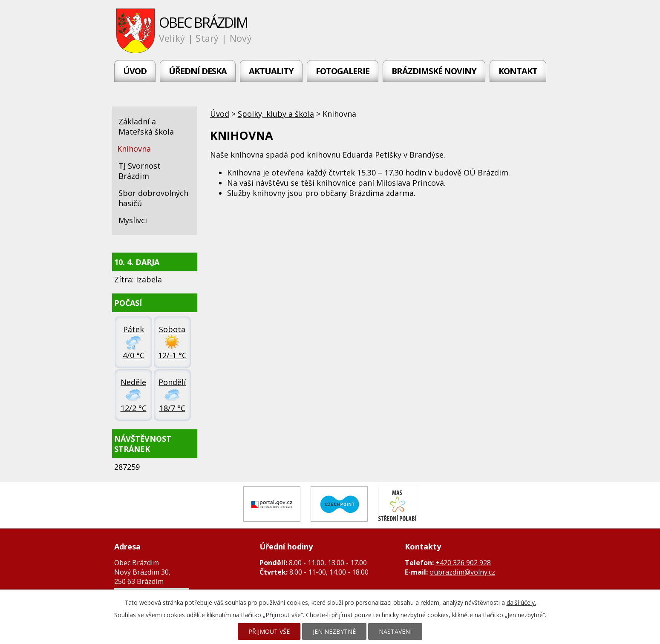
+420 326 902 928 (463, 563)
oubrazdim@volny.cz (462, 572)
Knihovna (134, 149)
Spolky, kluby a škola (276, 114)
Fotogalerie (343, 71)
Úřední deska (198, 71)
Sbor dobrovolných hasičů (153, 198)
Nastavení (395, 631)
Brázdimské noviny (434, 71)
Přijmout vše (269, 631)
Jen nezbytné (334, 631)
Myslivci (133, 220)
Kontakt (518, 71)
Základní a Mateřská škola (146, 126)
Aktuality (271, 71)
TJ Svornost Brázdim (140, 171)
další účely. (521, 602)
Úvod (135, 71)
